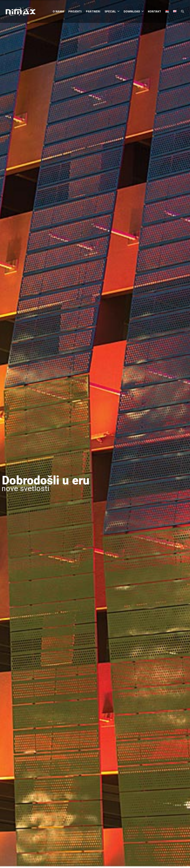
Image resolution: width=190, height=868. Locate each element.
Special (112, 11)
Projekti (75, 11)
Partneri (93, 11)
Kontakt (154, 11)
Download (134, 11)
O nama (58, 11)
